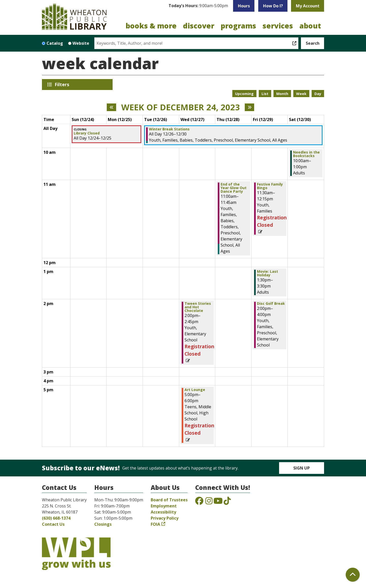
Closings (103, 524)
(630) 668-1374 (56, 518)
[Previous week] (111, 107)
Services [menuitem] (278, 26)
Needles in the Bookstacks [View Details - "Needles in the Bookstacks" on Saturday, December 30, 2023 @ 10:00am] (306, 154)
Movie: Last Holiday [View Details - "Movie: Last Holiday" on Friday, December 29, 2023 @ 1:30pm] (268, 273)
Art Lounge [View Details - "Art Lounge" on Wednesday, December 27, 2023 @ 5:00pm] (195, 390)
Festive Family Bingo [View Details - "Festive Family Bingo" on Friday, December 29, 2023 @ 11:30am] (270, 186)
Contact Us (53, 524)
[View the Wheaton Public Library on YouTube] (218, 502)
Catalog (55, 43)
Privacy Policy (165, 518)
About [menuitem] (310, 26)
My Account (308, 6)
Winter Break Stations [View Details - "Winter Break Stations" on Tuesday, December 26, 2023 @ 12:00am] (169, 129)
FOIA (155, 524)
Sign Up (302, 468)
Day (318, 94)
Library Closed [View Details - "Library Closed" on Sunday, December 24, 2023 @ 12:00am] (87, 133)
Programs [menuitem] (238, 26)
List (265, 94)
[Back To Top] (353, 575)
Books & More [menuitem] (151, 26)
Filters (63, 84)
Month (282, 94)
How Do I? (273, 6)
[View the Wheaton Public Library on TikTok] (227, 502)
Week (301, 94)
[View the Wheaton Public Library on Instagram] (209, 502)
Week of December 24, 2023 (181, 107)
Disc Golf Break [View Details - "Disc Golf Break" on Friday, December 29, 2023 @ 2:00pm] (271, 304)
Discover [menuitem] (199, 26)
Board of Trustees (169, 500)
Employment (164, 506)
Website (81, 43)
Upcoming (244, 94)
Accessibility (163, 512)
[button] (198, 6)
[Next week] (249, 107)
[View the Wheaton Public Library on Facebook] (199, 502)
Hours (244, 6)
